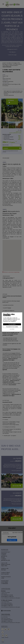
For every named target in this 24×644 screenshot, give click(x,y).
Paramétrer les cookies (12, 327)
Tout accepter (12, 324)
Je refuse (12, 329)
